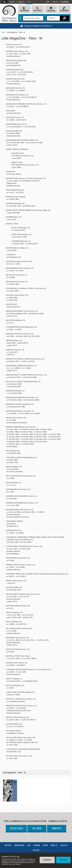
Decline (47, 860)
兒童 (48, 2)
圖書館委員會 (19, 845)
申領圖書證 (65, 2)
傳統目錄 (64, 845)
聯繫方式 (54, 845)
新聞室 (46, 845)
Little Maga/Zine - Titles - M (14, 773)
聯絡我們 (57, 828)
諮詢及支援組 (16, 828)
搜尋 (20, 18)
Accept (63, 860)
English (12, 2)
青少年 (55, 2)
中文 (29, 2)
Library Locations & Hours (37, 26)
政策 (29, 845)
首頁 (3, 32)
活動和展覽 (51, 11)
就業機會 (37, 845)
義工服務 (37, 828)
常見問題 (36, 850)
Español (21, 2)
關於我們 (8, 845)
